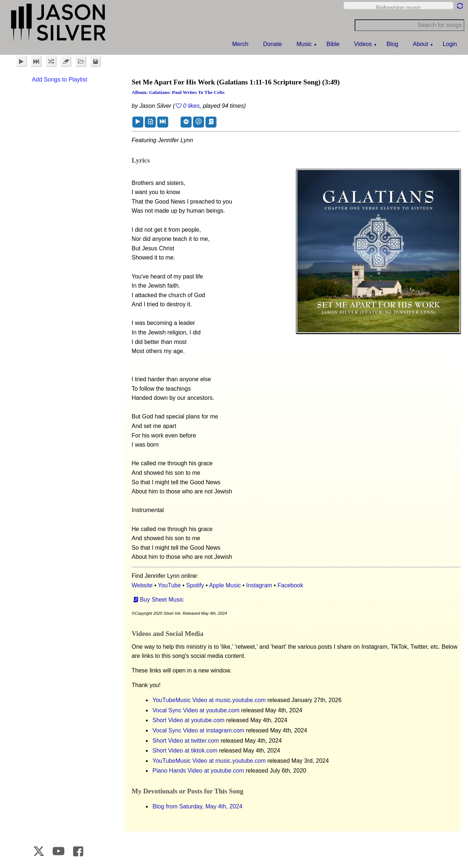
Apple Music (225, 585)
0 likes (191, 106)
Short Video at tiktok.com (185, 751)
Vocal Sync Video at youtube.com (196, 710)
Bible (333, 44)
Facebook (290, 585)
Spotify (195, 585)
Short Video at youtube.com (188, 720)
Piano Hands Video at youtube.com (198, 771)
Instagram (259, 585)
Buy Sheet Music (162, 600)
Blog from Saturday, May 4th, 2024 (197, 806)
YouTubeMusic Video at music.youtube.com (209, 700)
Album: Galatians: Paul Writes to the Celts (178, 92)
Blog (392, 44)
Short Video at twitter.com (186, 741)
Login (450, 44)
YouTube (169, 585)
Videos (363, 44)
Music (304, 44)
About (420, 44)
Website (142, 585)
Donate (272, 44)
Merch (240, 44)
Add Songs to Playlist (59, 79)
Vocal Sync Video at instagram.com (198, 730)
